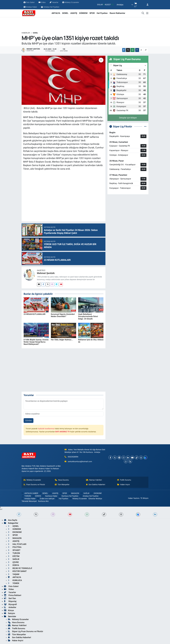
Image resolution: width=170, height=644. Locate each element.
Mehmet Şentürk (46, 273)
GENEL (65, 13)
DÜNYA (37, 496)
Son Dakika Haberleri (96, 485)
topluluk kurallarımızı (46, 429)
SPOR (92, 13)
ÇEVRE (13, 562)
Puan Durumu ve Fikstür (34, 485)
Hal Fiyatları (102, 13)
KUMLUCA (15, 580)
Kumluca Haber (50, 496)
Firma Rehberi (13, 595)
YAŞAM (14, 574)
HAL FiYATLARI (17, 544)
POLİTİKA (15, 547)
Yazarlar (54, 2)
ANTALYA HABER (30, 493)
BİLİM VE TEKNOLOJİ (20, 568)
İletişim (10, 613)
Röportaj (10, 601)
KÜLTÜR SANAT (17, 571)
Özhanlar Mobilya (95, 499)
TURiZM (26, 496)
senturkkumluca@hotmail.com (80, 462)
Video (42, 2)
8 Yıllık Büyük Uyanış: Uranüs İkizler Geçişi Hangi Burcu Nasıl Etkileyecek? (36, 342)
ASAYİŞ (74, 13)
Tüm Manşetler (62, 485)
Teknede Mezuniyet (29, 501)
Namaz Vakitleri (94, 480)
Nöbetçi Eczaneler (71, 2)
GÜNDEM (83, 13)
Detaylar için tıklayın (128, 118)
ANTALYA (56, 13)
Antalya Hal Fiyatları (50, 7)
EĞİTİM (14, 556)
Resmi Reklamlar (117, 13)
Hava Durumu (62, 480)
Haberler (26, 33)
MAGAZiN (74, 493)
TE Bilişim (144, 498)
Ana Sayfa (11, 520)
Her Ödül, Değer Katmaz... (62, 340)
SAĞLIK (85, 493)
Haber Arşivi (124, 485)
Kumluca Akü (43, 501)
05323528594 (73, 457)
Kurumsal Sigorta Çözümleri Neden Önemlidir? (63, 315)
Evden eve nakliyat (46, 499)
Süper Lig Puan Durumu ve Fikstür (26, 631)
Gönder (29, 420)
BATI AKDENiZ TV (63, 432)
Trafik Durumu (124, 480)
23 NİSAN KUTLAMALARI (35, 314)
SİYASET (14, 550)
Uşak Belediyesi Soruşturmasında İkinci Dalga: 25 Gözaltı (88, 316)
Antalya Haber (30, 7)
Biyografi (10, 604)
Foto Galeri (29, 2)
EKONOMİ (96, 493)
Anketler (10, 607)
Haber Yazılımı (134, 498)
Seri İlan (10, 598)
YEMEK (14, 583)
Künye (9, 610)
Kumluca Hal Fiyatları (69, 496)
